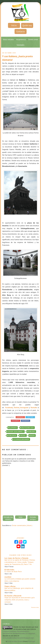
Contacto (21, 31)
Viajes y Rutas (10, 586)
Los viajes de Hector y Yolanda (16, 558)
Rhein (32, 435)
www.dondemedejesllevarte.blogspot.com (18, 638)
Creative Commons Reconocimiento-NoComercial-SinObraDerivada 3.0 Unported (19, 632)
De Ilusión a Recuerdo (13, 596)
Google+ (20, 417)
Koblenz (31, 432)
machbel (8, 577)
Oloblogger (32, 641)
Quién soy (27, 25)
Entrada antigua (33, 518)
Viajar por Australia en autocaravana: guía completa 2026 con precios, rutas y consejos (20, 600)
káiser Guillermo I (16, 432)
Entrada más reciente (8, 518)
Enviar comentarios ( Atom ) (22, 525)
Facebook (9, 407)
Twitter (16, 407)
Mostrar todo (35, 607)
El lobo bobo (9, 570)
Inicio (14, 25)
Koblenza (12, 435)
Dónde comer (33, 39)
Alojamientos (21, 39)
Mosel (23, 435)
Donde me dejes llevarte (15, 641)
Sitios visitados (8, 39)
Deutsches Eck (27, 428)
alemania (13, 428)
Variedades (20, 45)
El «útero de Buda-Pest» (13, 571)
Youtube (34, 407)
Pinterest (15, 421)
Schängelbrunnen (21, 439)
